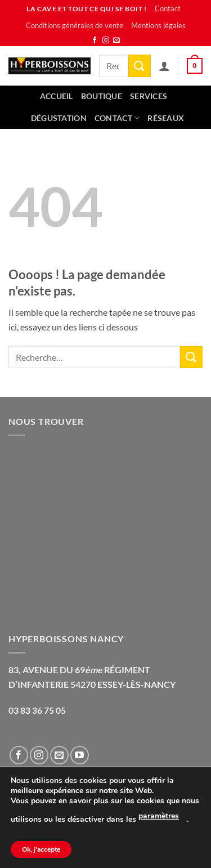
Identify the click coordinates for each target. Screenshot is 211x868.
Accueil (57, 96)
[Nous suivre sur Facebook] (95, 41)
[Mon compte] (164, 66)
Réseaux (166, 118)
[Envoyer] (140, 66)
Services (149, 96)
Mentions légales (158, 25)
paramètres (159, 816)
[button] (195, 66)
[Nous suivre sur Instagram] (106, 41)
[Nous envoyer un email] (116, 41)
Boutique (102, 96)
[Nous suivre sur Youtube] (80, 755)
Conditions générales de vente (75, 25)
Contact (168, 8)
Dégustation (59, 118)
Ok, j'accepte (41, 849)
